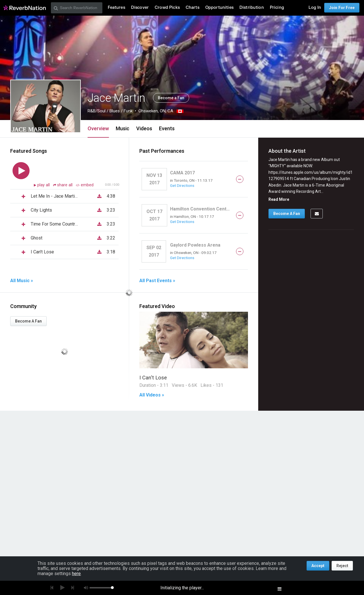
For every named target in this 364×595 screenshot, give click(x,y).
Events (167, 128)
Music (123, 128)
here (76, 574)
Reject (342, 566)
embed (85, 185)
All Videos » (152, 395)
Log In (315, 8)
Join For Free (342, 8)
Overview (98, 128)
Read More (279, 199)
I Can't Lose (153, 378)
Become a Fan (171, 98)
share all (63, 185)
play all (44, 185)
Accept (318, 566)
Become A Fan (28, 321)
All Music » (22, 281)
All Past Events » (157, 281)
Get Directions (182, 185)
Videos (144, 128)
